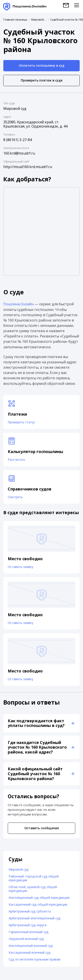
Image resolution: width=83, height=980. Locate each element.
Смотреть (15, 497)
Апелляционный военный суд (31, 946)
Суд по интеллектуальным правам (35, 960)
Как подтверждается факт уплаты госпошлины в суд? (36, 723)
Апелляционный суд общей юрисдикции (39, 898)
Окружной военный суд (26, 939)
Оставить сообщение (42, 828)
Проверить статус (21, 422)
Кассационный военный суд (30, 953)
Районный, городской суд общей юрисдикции (34, 879)
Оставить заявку (20, 567)
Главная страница (15, 20)
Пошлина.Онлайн (18, 304)
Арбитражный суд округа (28, 925)
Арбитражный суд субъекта (30, 912)
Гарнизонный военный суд (29, 932)
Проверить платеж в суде (42, 80)
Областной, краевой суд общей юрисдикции (33, 889)
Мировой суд (39, 20)
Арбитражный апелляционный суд (35, 919)
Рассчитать (16, 460)
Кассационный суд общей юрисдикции (38, 905)
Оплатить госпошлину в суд (42, 65)
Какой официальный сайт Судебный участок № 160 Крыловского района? (35, 774)
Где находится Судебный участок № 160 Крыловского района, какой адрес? (37, 747)
